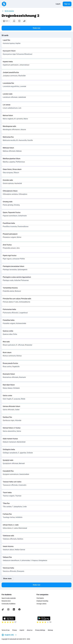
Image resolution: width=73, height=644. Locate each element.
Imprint (22, 630)
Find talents (40, 598)
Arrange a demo (41, 604)
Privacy (15, 630)
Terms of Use (6, 630)
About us (30, 630)
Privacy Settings (40, 630)
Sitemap (50, 630)
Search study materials (9, 598)
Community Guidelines (8, 604)
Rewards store (6, 601)
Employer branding (42, 601)
